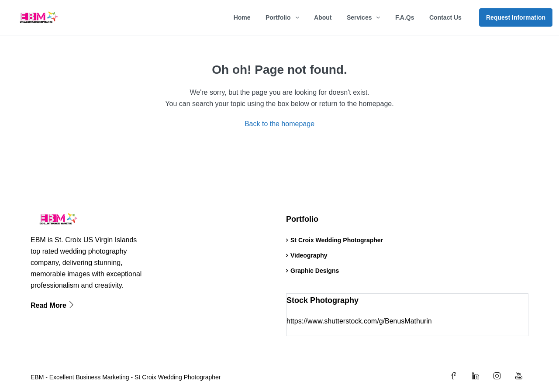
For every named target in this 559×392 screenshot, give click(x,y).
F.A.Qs (405, 17)
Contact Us (445, 17)
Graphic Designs (315, 271)
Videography (309, 255)
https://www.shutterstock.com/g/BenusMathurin (359, 321)
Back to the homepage (279, 124)
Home (242, 17)
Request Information (516, 17)
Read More (53, 305)
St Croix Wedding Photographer (337, 240)
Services (359, 17)
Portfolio (278, 17)
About (323, 17)
